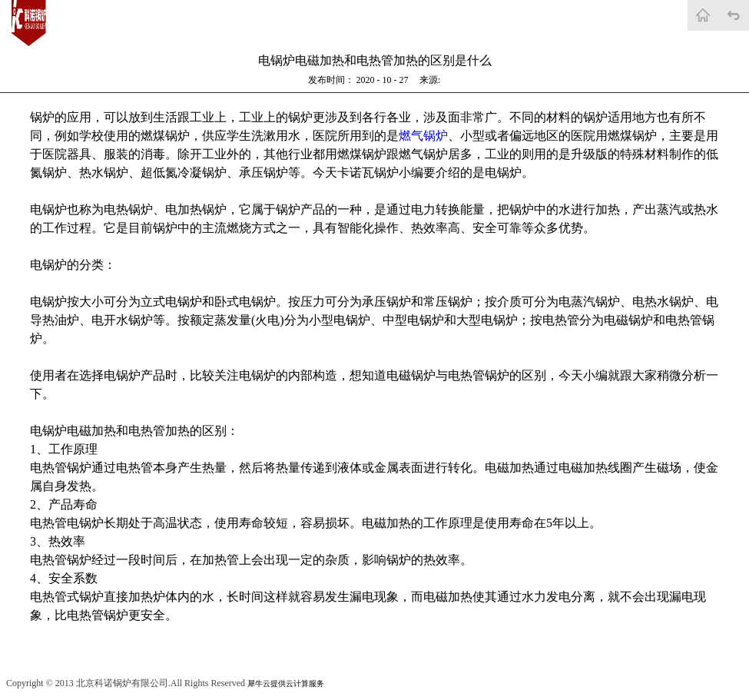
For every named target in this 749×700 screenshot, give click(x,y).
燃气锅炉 (423, 136)
